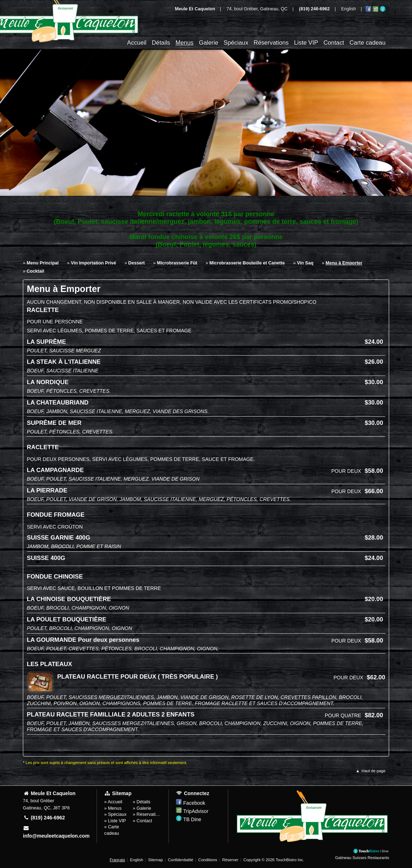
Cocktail (36, 271)
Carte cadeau (367, 43)
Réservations (271, 43)
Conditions (208, 860)
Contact (334, 43)
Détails (161, 43)
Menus (185, 43)
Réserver (230, 860)
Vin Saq (305, 263)
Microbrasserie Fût (177, 263)
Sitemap (155, 860)
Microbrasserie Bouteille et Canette (247, 263)
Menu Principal (43, 263)
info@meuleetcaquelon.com (56, 832)
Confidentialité (180, 860)
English (137, 860)
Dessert (137, 263)
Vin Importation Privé (93, 263)
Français (117, 860)
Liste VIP (306, 43)
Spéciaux (236, 43)
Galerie (209, 43)
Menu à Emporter (344, 263)
